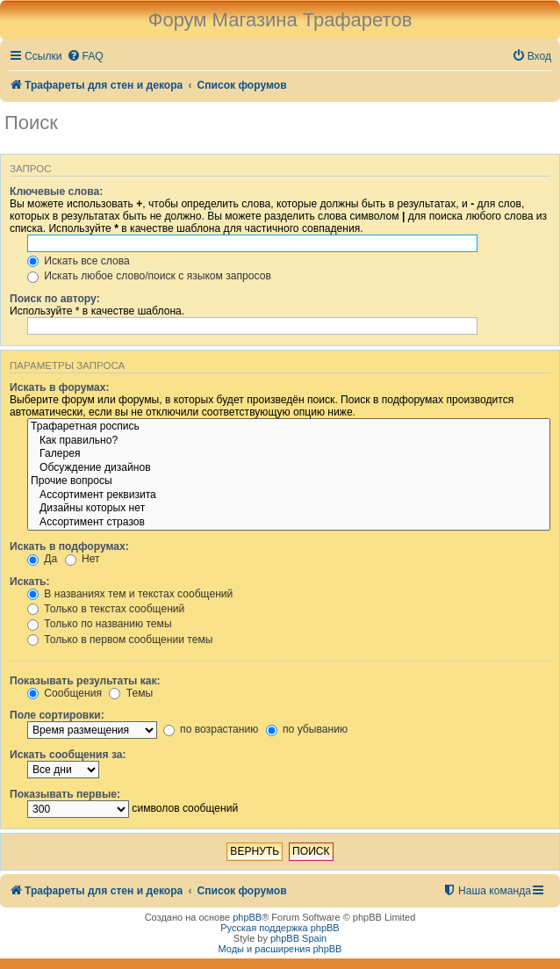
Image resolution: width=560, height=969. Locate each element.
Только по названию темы (100, 624)
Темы (131, 693)
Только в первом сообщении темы (120, 640)
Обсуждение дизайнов (289, 468)
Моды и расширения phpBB (280, 949)
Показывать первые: (65, 794)
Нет (83, 559)
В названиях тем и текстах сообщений (130, 594)
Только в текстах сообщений (106, 609)
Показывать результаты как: (85, 681)
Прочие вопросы (289, 481)
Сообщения (65, 693)
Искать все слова (79, 261)
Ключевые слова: (56, 192)
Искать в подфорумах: (69, 546)
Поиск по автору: (55, 299)
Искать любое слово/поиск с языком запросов (149, 276)
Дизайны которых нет (289, 509)
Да (42, 559)
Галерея (289, 454)
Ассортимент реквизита (289, 495)
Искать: (30, 582)
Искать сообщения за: (68, 755)
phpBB (247, 917)
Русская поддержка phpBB (280, 928)
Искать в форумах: (60, 387)
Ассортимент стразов (289, 523)
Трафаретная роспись (289, 427)
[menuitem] (85, 57)
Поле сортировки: (57, 715)
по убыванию (307, 729)
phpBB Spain (298, 938)
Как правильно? (289, 441)
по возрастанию (211, 729)
